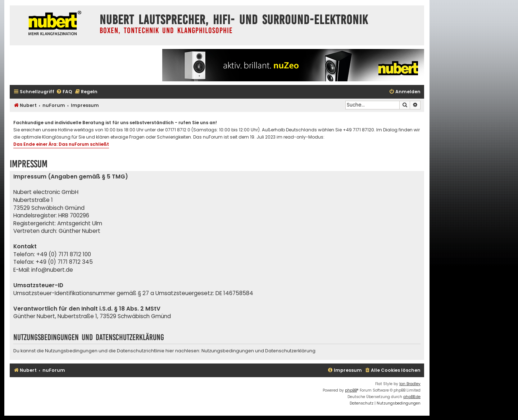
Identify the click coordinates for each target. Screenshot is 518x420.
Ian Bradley (410, 384)
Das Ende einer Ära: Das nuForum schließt (61, 144)
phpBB (351, 390)
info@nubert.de (52, 270)
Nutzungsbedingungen (228, 351)
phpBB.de (412, 397)
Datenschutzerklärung (290, 351)
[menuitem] (64, 92)
